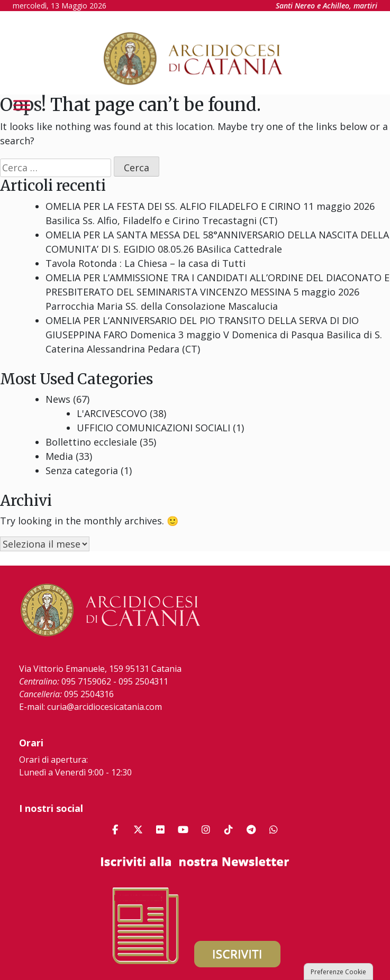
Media (59, 456)
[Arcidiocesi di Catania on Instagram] (206, 830)
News (58, 399)
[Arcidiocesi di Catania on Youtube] (183, 830)
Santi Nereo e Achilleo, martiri (326, 6)
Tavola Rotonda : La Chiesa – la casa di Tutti (146, 263)
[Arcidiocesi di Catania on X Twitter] (138, 830)
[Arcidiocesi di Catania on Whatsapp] (274, 830)
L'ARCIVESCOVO (112, 413)
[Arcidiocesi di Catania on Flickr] (160, 830)
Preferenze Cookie (338, 972)
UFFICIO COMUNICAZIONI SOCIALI (153, 428)
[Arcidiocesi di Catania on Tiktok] (229, 830)
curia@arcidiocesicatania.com (105, 707)
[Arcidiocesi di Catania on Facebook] (115, 830)
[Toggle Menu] (22, 105)
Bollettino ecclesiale (91, 442)
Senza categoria (82, 470)
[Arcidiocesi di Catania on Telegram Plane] (251, 830)
